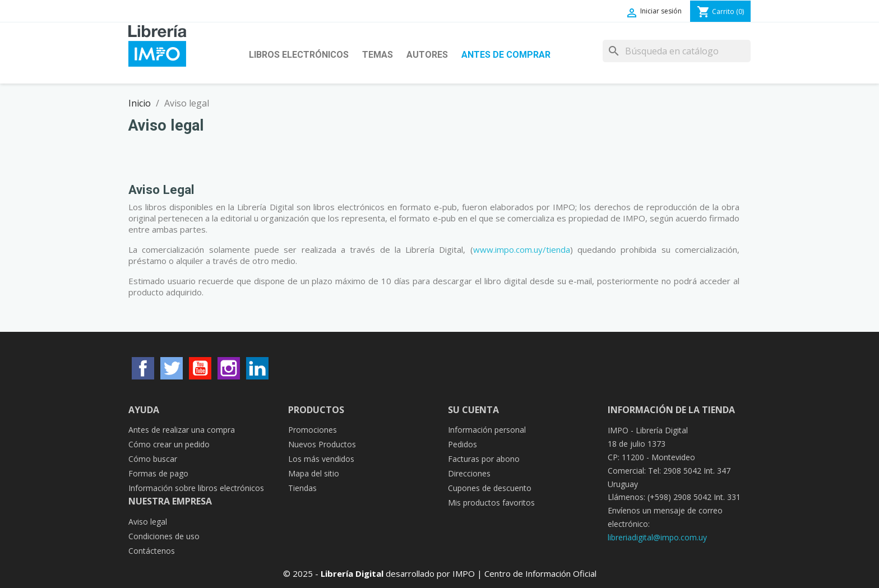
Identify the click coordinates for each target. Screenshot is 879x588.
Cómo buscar (153, 459)
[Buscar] (677, 51)
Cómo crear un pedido (169, 444)
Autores (427, 55)
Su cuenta (473, 410)
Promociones (313, 430)
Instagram (229, 368)
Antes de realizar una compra (182, 430)
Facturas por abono (484, 459)
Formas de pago (158, 473)
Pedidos (462, 444)
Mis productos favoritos (491, 503)
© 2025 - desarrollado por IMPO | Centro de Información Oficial (440, 573)
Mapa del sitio (314, 473)
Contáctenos (152, 551)
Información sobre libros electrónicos (196, 488)
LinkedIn (257, 368)
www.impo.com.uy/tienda (522, 249)
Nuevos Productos (322, 444)
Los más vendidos (321, 459)
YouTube (200, 368)
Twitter (172, 368)
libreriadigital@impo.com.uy (657, 537)
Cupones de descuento (490, 488)
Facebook (143, 368)
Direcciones (469, 473)
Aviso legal (148, 522)
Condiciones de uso (164, 536)
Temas (378, 55)
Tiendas (302, 488)
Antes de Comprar (506, 55)
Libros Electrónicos (299, 55)
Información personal (487, 430)
